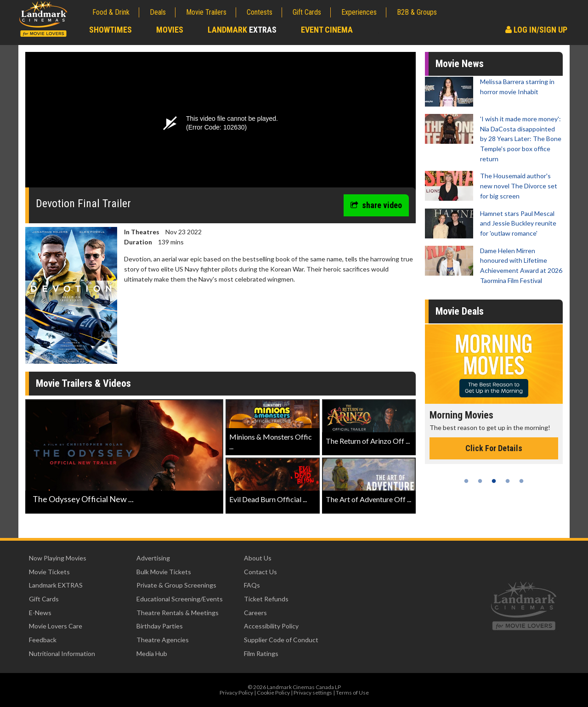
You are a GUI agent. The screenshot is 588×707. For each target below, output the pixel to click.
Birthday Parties (160, 626)
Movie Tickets (49, 572)
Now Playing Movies (58, 558)
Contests (260, 12)
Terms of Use (352, 693)
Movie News (460, 64)
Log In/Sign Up (536, 30)
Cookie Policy (273, 693)
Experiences (359, 12)
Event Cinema (327, 30)
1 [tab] (466, 481)
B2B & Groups (417, 12)
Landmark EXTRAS (56, 585)
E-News (40, 613)
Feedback (43, 640)
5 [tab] (521, 481)
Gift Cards (307, 12)
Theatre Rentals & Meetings (178, 613)
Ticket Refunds (266, 599)
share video (376, 205)
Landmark (242, 30)
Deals (158, 12)
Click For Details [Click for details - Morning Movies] (494, 448)
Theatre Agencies (163, 640)
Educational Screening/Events (180, 599)
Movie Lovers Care (56, 626)
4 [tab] (508, 481)
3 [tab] (494, 481)
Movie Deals (460, 311)
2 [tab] (480, 481)
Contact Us (260, 572)
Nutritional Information (62, 653)
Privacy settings (313, 693)
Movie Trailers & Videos (83, 383)
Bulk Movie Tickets (164, 572)
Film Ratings (261, 653)
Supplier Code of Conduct (281, 640)
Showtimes (110, 30)
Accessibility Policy (271, 626)
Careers (255, 613)
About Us (258, 558)
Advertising (153, 558)
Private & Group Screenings (176, 585)
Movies (170, 30)
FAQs (252, 585)
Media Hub (152, 653)
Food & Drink (111, 12)
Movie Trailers (206, 12)
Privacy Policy (236, 693)
